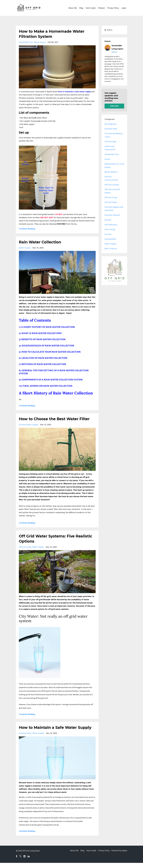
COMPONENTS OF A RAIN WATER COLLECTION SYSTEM (52, 380)
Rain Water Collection (41, 242)
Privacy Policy (113, 8)
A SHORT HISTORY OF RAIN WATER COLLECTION (48, 327)
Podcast (101, 8)
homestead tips (26, 42)
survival (22, 425)
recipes (108, 220)
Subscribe (114, 106)
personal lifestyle (112, 215)
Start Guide (91, 8)
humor (108, 159)
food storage (110, 141)
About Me (73, 8)
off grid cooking (112, 185)
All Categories (110, 124)
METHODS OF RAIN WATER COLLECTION (44, 364)
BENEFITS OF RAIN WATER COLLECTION (43, 339)
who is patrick (111, 249)
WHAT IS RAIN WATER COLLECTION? (42, 333)
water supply (40, 42)
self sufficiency (111, 225)
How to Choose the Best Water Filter (57, 419)
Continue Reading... (28, 229)
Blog (81, 8)
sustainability (110, 239)
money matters (111, 172)
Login (124, 8)
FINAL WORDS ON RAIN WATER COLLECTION (48, 386)
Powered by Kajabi (119, 856)
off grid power (111, 202)
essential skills (25, 738)
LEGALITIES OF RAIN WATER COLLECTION (44, 358)
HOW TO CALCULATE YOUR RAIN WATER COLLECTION (51, 352)
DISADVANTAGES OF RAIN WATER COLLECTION (48, 346)
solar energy (110, 229)
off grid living (25, 547)
